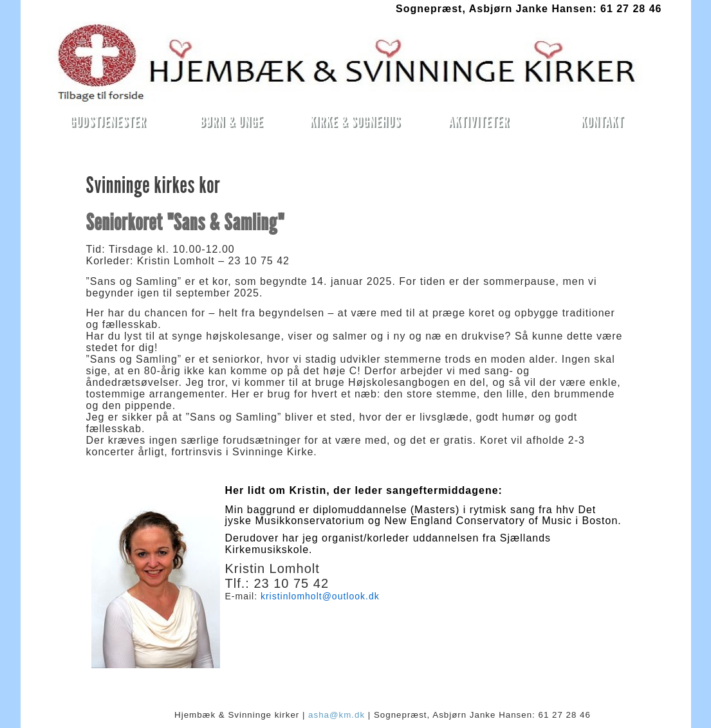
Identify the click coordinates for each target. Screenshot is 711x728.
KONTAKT (602, 121)
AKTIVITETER (478, 121)
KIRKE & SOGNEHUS (355, 121)
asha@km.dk (337, 715)
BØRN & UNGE (232, 121)
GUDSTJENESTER (108, 121)
